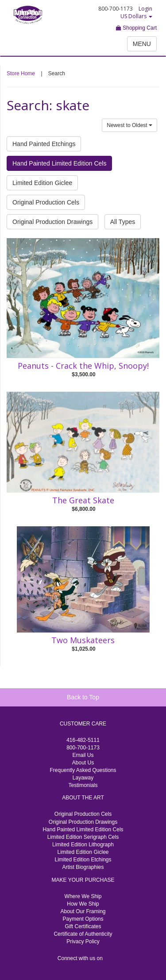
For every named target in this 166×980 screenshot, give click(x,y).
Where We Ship (83, 896)
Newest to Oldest (129, 125)
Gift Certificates (83, 926)
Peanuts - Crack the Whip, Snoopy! (83, 366)
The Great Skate (83, 500)
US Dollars (136, 16)
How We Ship (83, 904)
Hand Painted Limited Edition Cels (59, 163)
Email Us (83, 755)
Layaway (83, 778)
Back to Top (83, 697)
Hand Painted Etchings (44, 144)
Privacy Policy (83, 941)
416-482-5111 (83, 740)
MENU (142, 44)
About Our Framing (83, 911)
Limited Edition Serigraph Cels (83, 837)
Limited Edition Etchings (83, 860)
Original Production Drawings (52, 222)
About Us (83, 763)
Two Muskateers (83, 640)
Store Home (21, 73)
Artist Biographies (83, 867)
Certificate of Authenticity (83, 934)
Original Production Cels (46, 202)
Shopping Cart (136, 28)
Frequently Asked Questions (83, 770)
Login (145, 9)
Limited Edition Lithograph (83, 845)
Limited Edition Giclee (42, 183)
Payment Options (83, 919)
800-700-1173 (83, 748)
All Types (123, 222)
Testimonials (83, 785)
